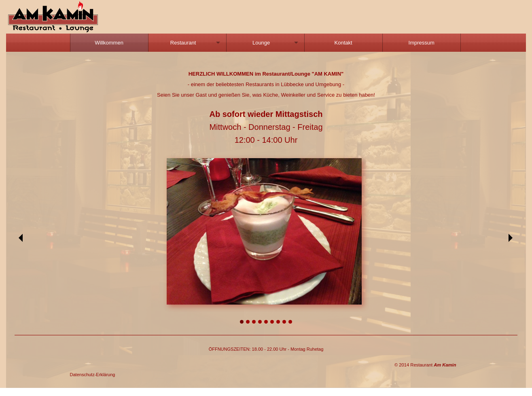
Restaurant (183, 43)
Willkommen (109, 43)
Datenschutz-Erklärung (93, 375)
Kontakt (343, 43)
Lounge (261, 43)
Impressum (422, 43)
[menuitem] (109, 43)
